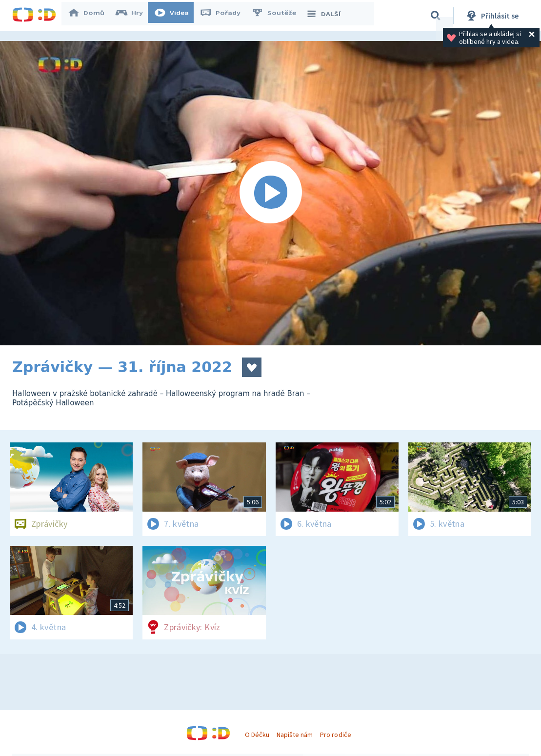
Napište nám (295, 735)
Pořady (225, 16)
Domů (91, 16)
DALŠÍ (328, 16)
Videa (176, 16)
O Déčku (257, 735)
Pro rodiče (335, 735)
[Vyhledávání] (436, 16)
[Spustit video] (270, 193)
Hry (134, 16)
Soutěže (279, 16)
